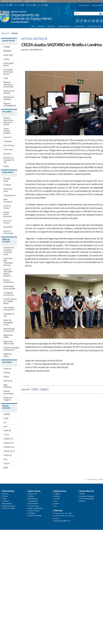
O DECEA (31, 496)
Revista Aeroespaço (9, 506)
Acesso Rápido (9, 41)
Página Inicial (5, 33)
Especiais (5, 494)
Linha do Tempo (33, 506)
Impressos (6, 501)
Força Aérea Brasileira (20, 22)
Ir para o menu (19, 5)
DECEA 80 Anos (33, 499)
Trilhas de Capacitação (87, 499)
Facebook (57, 496)
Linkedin (56, 503)
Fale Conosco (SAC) (95, 26)
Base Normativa (33, 503)
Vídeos (5, 499)
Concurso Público (34, 511)
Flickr (55, 501)
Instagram (57, 494)
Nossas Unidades (6, 407)
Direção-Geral (32, 494)
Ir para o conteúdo (6, 5)
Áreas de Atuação (6, 240)
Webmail (82, 494)
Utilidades (7, 112)
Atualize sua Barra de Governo (35, 1)
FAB (33, 26)
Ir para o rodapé (42, 5)
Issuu (55, 506)
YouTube (57, 499)
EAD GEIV (82, 501)
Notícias (5, 496)
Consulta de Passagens (87, 496)
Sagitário (44, 389)
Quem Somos (8, 172)
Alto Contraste (84, 5)
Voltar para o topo (95, 479)
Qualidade (31, 513)
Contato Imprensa (65, 26)
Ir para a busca (30, 5)
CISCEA (35, 389)
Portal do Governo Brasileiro (12, 1)
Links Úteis (51, 26)
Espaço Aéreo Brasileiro (36, 508)
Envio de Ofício (79, 26)
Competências (33, 501)
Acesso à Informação (35, 516)
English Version (97, 5)
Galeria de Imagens (9, 508)
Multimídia (7, 362)
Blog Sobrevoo (7, 503)
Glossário (41, 26)
